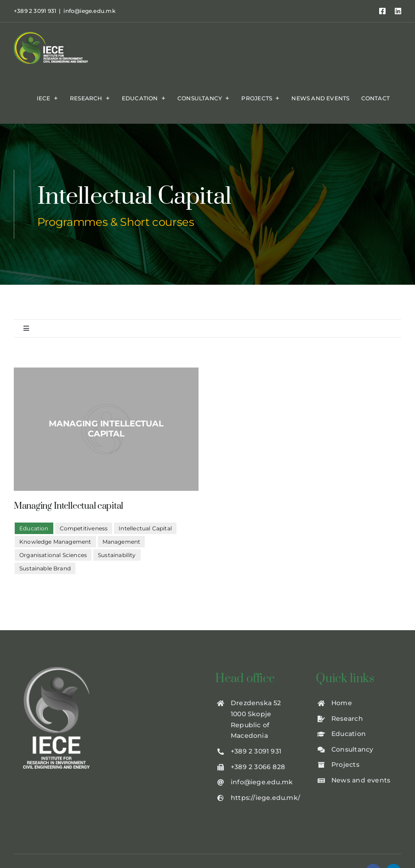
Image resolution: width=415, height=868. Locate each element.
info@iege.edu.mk (89, 11)
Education (349, 734)
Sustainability (117, 555)
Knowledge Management (55, 542)
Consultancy (352, 749)
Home (342, 703)
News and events (361, 780)
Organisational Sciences (53, 555)
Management (122, 542)
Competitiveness (84, 528)
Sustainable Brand (45, 568)
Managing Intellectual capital (68, 506)
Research (347, 719)
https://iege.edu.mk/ (265, 798)
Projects (345, 765)
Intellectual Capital (145, 528)
